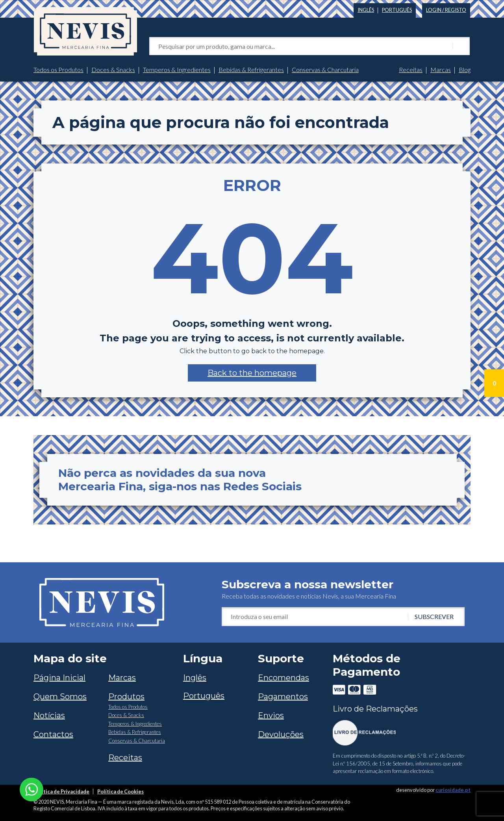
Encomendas (283, 678)
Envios (271, 715)
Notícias (49, 715)
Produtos (126, 697)
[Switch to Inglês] (366, 8)
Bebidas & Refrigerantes (251, 69)
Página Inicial (59, 678)
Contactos (53, 734)
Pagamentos (283, 697)
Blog (465, 69)
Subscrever (434, 616)
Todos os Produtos (58, 69)
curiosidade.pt (453, 790)
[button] (252, 373)
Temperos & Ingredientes (177, 69)
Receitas (411, 69)
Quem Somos (60, 697)
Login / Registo (446, 10)
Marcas (441, 69)
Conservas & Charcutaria (325, 69)
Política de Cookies (120, 791)
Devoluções (281, 734)
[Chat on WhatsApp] (31, 789)
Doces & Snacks (113, 69)
